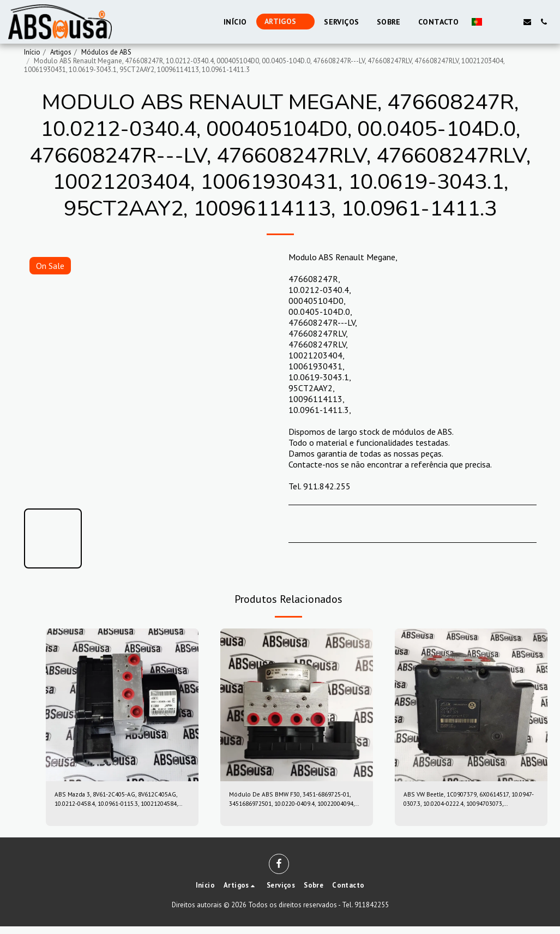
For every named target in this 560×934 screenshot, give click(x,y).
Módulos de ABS (106, 52)
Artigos (61, 52)
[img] (122, 705)
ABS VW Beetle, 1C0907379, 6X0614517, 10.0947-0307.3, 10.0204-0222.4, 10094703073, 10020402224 (463, 804)
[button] (495, 22)
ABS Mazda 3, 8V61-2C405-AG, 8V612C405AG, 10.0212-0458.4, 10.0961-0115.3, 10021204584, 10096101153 (115, 804)
